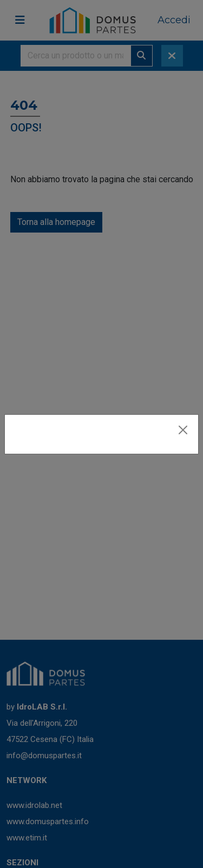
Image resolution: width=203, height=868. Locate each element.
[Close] (183, 430)
